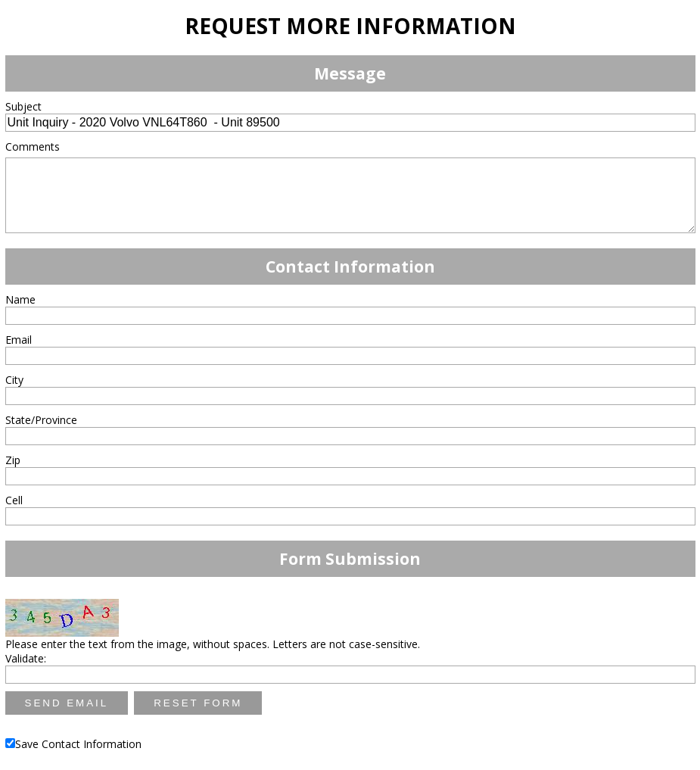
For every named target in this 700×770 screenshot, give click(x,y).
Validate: (26, 658)
